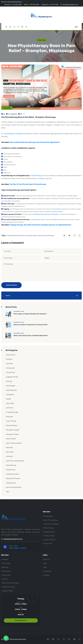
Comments (14, 114)
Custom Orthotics (49, 540)
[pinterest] (80, 236)
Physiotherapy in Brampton (14, 134)
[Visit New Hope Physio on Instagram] (14, 27)
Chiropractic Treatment (51, 524)
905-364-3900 (35, 5)
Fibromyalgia (11, 386)
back (71, 196)
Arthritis (9, 359)
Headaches (10, 395)
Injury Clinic (10, 403)
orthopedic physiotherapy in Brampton (46, 214)
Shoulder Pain (7, 571)
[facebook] (69, 236)
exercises (37, 220)
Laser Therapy (11, 421)
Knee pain (10, 417)
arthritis (42, 179)
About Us (47, 560)
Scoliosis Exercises (13, 474)
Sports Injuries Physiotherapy (44, 236)
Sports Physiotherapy (14, 487)
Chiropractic (11, 368)
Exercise (9, 381)
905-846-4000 (17, 5)
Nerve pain (10, 452)
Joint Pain (10, 408)
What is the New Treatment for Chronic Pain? (31, 325)
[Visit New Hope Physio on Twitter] (6, 27)
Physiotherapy (36, 176)
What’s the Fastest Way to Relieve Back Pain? (31, 336)
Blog (45, 567)
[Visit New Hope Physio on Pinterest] (18, 27)
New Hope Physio (20, 639)
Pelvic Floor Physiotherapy (11, 583)
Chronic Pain (11, 373)
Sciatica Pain (11, 470)
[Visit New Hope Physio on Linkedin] (69, 639)
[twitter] (64, 236)
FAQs (45, 563)
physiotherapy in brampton (24, 236)
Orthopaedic (10, 236)
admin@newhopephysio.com (71, 5)
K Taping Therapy (12, 412)
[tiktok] (26, 27)
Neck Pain (10, 448)
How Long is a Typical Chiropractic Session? (30, 314)
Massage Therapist (13, 430)
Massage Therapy (12, 434)
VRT (8, 492)
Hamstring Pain (12, 390)
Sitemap (46, 575)
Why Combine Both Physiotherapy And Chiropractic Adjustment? (35, 142)
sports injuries (58, 212)
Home (40, 40)
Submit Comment (11, 285)
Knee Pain (5, 560)
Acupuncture (11, 355)
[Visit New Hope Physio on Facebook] (10, 27)
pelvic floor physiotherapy (15, 461)
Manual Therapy (12, 426)
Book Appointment (21, 620)
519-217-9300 (54, 5)
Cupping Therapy (12, 377)
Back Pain (10, 364)
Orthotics (10, 456)
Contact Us (47, 571)
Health (9, 399)
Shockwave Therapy (13, 479)
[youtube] (22, 27)
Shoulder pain (11, 483)
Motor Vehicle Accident (14, 443)
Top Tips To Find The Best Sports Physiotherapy (28, 184)
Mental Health (11, 439)
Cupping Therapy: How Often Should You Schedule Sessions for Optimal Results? (41, 225)
